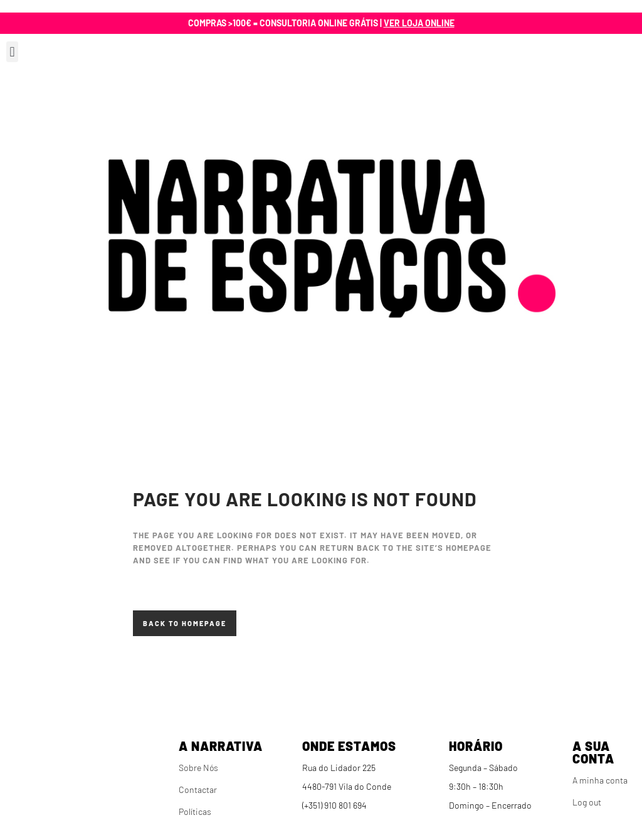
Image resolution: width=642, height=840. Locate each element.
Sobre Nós (198, 768)
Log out (587, 802)
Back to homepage (185, 623)
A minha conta (600, 780)
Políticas (195, 811)
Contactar (198, 789)
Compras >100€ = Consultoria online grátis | (321, 23)
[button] (12, 52)
